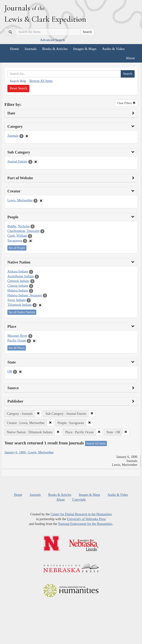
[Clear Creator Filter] (41, 201)
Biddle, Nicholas (19, 226)
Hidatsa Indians (18, 291)
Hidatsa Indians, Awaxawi (25, 295)
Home (14, 49)
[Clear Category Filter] (27, 136)
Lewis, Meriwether (20, 200)
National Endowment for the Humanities (85, 524)
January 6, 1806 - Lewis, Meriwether (29, 452)
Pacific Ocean (17, 341)
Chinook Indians (18, 281)
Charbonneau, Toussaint (23, 231)
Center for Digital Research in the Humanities (81, 514)
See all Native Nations (22, 312)
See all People (17, 248)
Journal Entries (17, 161)
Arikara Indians (18, 271)
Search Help (18, 81)
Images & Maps (85, 49)
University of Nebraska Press (86, 519)
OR (10, 371)
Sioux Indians (17, 300)
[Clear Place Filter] (34, 341)
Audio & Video (113, 49)
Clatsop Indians (18, 286)
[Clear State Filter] (20, 372)
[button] (38, 414)
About (130, 58)
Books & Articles (55, 49)
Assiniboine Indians (21, 276)
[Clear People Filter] (31, 241)
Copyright (79, 500)
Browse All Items (41, 81)
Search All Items (96, 443)
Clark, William (17, 236)
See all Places (17, 348)
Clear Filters (126, 103)
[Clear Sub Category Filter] (36, 162)
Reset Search (18, 88)
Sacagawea (15, 241)
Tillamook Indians (20, 305)
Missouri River (17, 336)
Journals (31, 49)
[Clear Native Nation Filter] (40, 305)
